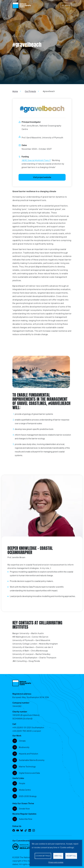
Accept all (71, 856)
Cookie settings (43, 856)
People (22, 783)
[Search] (56, 5)
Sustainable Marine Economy (32, 760)
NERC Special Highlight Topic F (36, 160)
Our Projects (30, 91)
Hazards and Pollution (28, 754)
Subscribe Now (26, 819)
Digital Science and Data (29, 773)
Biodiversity (24, 747)
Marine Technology (27, 767)
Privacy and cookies (56, 862)
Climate (22, 741)
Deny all (58, 856)
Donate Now (24, 809)
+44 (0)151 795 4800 (22, 731)
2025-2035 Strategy (28, 796)
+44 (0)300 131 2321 (22, 727)
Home (15, 91)
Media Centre (25, 790)
